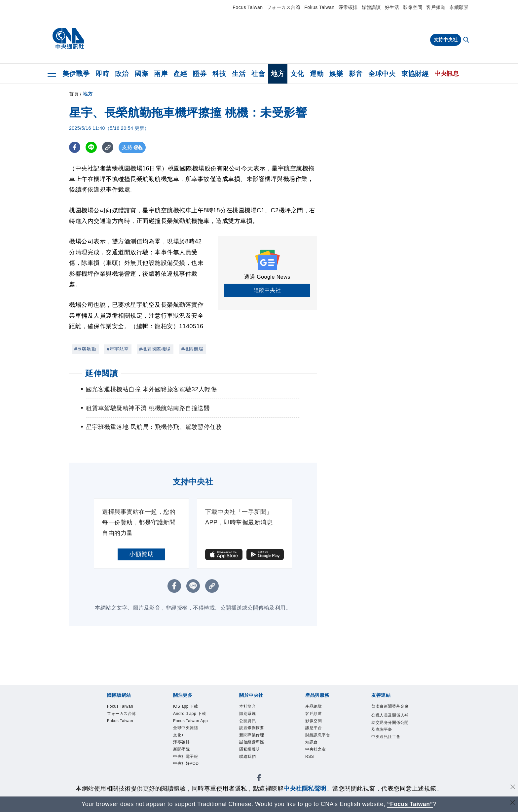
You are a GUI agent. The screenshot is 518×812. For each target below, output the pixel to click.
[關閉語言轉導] (512, 803)
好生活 (392, 7)
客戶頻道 (436, 7)
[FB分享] (75, 147)
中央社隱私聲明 (305, 789)
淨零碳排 (348, 7)
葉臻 (112, 168)
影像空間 (413, 7)
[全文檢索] (467, 40)
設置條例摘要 (252, 728)
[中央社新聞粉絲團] (259, 779)
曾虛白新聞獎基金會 (390, 706)
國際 (141, 74)
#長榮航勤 (85, 349)
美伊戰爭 (76, 74)
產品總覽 (314, 706)
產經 (180, 74)
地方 (278, 74)
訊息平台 (314, 728)
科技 (219, 74)
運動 (317, 74)
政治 (122, 74)
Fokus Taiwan (319, 7)
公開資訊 (247, 721)
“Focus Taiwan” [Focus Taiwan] (410, 804)
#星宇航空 (118, 349)
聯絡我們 (247, 757)
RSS (310, 757)
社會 (258, 74)
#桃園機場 (192, 349)
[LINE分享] (92, 147)
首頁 (74, 94)
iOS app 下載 (186, 706)
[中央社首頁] (68, 39)
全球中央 (382, 74)
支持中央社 (446, 40)
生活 (239, 74)
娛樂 (336, 74)
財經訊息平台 (318, 735)
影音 (356, 74)
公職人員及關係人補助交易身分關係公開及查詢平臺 (390, 722)
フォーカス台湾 (284, 7)
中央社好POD (186, 763)
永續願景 (459, 7)
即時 (102, 74)
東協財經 (415, 74)
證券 (200, 74)
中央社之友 (316, 749)
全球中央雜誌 (185, 728)
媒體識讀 (371, 7)
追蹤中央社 (267, 290)
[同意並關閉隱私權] (512, 788)
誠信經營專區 (252, 742)
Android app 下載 (189, 714)
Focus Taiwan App (190, 721)
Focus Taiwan (248, 7)
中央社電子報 (185, 757)
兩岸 (161, 74)
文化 (297, 74)
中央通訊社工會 (386, 737)
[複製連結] (109, 147)
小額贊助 (141, 554)
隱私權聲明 (250, 749)
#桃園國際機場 (155, 349)
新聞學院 (181, 749)
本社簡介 (247, 706)
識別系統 (247, 714)
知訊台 (312, 742)
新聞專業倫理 (252, 735)
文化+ (179, 735)
